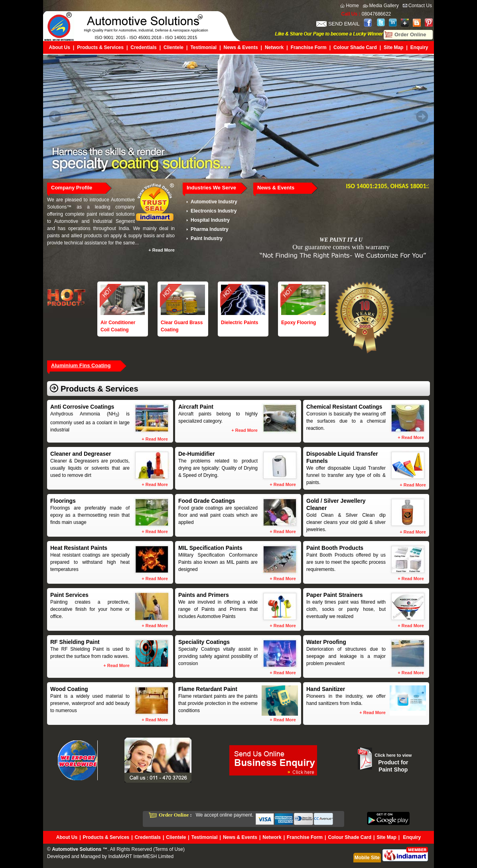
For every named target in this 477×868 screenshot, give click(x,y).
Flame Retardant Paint (208, 689)
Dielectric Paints (239, 323)
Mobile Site (367, 858)
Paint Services (69, 595)
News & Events (241, 47)
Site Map (393, 47)
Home (353, 6)
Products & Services (100, 47)
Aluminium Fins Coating (81, 365)
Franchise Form (309, 47)
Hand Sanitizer (326, 689)
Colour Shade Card (355, 47)
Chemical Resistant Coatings (344, 407)
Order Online (410, 34)
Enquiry (419, 47)
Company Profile (72, 188)
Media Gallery (384, 6)
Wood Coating (69, 689)
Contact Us (420, 6)
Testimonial (203, 47)
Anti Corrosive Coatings (82, 407)
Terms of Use (169, 849)
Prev (55, 116)
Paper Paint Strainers (335, 595)
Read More (164, 250)
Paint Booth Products (335, 548)
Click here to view (393, 755)
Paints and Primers (204, 595)
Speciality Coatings (204, 642)
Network (274, 47)
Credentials (143, 47)
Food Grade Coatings (207, 501)
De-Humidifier (197, 454)
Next (422, 116)
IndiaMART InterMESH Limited (141, 856)
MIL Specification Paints (210, 548)
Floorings (63, 501)
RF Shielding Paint (75, 642)
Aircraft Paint (196, 407)
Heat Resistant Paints (79, 548)
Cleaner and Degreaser (81, 454)
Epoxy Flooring (299, 323)
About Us (60, 47)
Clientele (173, 47)
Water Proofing (326, 642)
